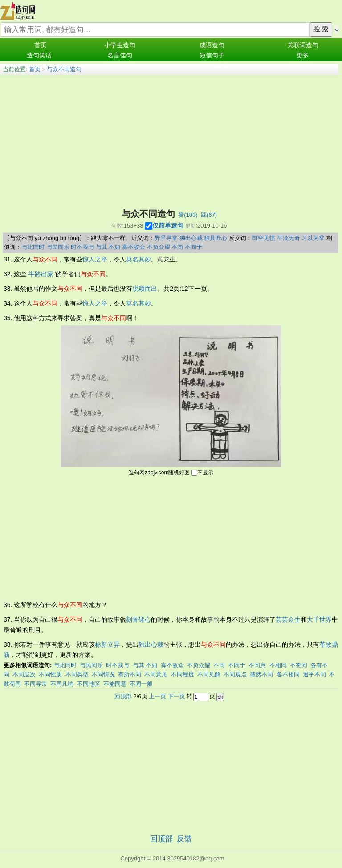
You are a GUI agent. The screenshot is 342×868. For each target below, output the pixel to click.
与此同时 (33, 247)
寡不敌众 (134, 247)
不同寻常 (36, 684)
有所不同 (130, 674)
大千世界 (319, 619)
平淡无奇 (289, 238)
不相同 (278, 665)
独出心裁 (191, 238)
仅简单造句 (168, 225)
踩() (209, 215)
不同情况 (103, 674)
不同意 (257, 665)
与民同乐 (58, 247)
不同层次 (24, 674)
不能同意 (115, 684)
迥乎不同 (314, 674)
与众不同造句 (64, 69)
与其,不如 (108, 247)
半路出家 (41, 274)
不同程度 (183, 674)
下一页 (177, 696)
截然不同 (261, 674)
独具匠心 (216, 238)
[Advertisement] (169, 142)
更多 (303, 55)
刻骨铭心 (138, 619)
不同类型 (77, 674)
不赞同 (299, 665)
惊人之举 (95, 259)
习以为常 (313, 238)
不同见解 (209, 674)
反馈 (184, 839)
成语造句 (212, 45)
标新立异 (107, 644)
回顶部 (123, 696)
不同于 (193, 247)
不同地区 (89, 684)
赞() (188, 215)
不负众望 (159, 247)
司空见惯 (264, 238)
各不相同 (288, 674)
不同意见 (156, 674)
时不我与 (82, 247)
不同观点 (235, 674)
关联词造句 (303, 45)
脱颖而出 (145, 289)
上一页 (157, 696)
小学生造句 (120, 45)
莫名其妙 (138, 259)
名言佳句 (120, 55)
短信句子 (212, 55)
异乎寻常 (166, 238)
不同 (177, 247)
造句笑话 (39, 55)
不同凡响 (62, 684)
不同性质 (50, 674)
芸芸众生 (288, 619)
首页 (41, 45)
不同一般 (141, 684)
